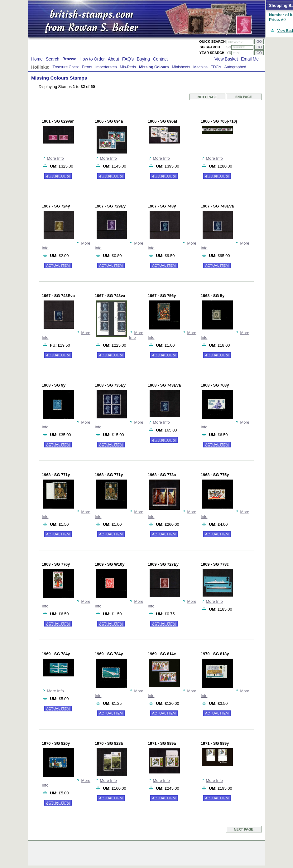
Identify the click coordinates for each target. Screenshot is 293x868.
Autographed (235, 67)
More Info (55, 158)
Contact (160, 59)
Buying (143, 59)
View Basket (226, 59)
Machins (200, 67)
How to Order (92, 59)
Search (53, 59)
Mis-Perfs (128, 67)
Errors (87, 67)
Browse (69, 59)
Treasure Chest (65, 67)
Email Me (250, 59)
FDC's (216, 67)
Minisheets (181, 67)
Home (37, 59)
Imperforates (106, 67)
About (113, 59)
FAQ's (128, 59)
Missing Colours (154, 67)
